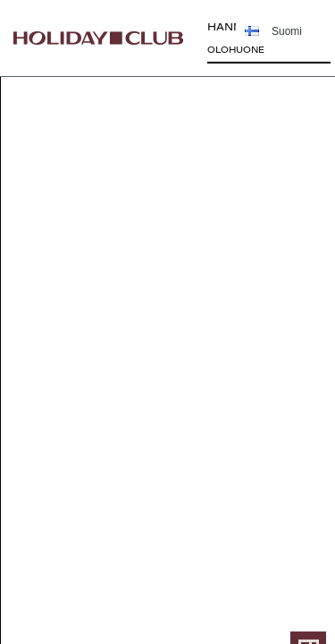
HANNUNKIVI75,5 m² (245, 40)
